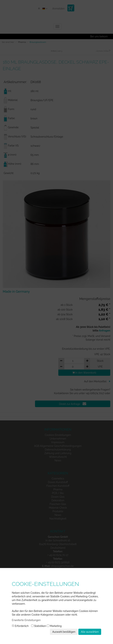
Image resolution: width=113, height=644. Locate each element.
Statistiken (39, 626)
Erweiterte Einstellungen (26, 620)
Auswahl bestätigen (64, 632)
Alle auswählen (90, 632)
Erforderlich (20, 626)
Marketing (54, 626)
